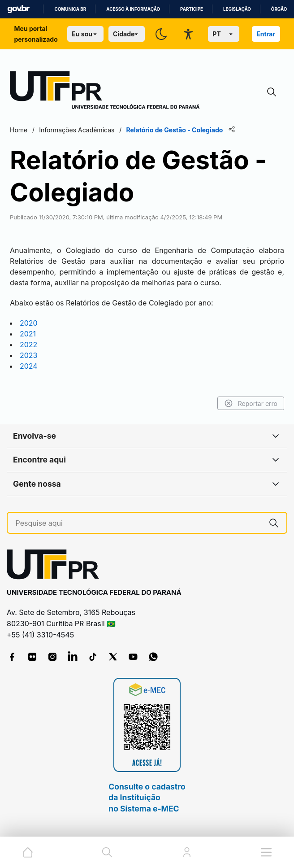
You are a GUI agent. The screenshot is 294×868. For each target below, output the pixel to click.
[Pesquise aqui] (139, 523)
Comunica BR (70, 9)
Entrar (266, 34)
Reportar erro (251, 403)
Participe (192, 9)
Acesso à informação (133, 9)
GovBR (18, 9)
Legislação (237, 9)
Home (19, 130)
